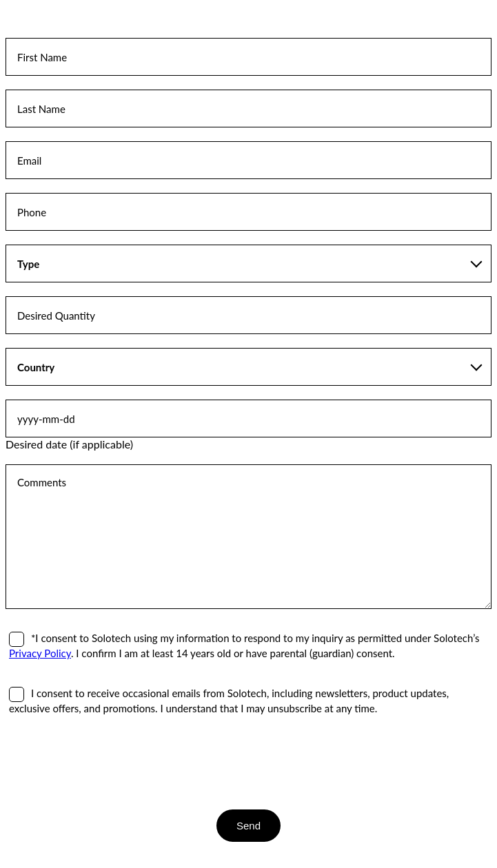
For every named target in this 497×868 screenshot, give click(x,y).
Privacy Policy (40, 653)
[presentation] (110, 762)
